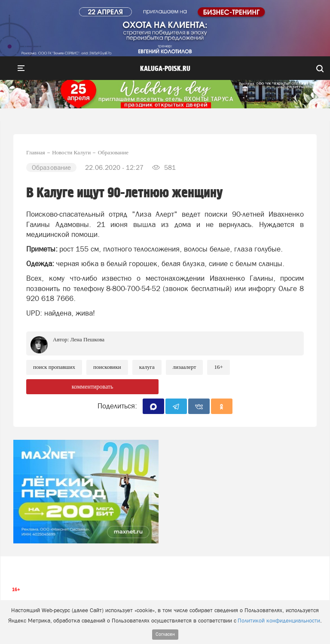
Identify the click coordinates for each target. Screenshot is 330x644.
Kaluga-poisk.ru (165, 69)
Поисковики (107, 367)
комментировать (93, 387)
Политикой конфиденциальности (279, 621)
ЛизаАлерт (185, 367)
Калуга (147, 367)
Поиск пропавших (54, 367)
